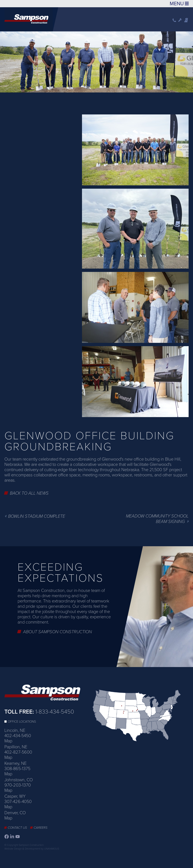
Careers (41, 828)
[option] (96, 61)
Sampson (186, 20)
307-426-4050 (18, 802)
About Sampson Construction (57, 632)
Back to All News (29, 493)
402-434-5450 (18, 736)
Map (8, 741)
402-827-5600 (18, 752)
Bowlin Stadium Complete (37, 516)
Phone (174, 20)
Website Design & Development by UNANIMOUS (32, 849)
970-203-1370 (18, 785)
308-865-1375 (17, 769)
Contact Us (17, 828)
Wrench (180, 20)
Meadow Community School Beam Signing (157, 519)
